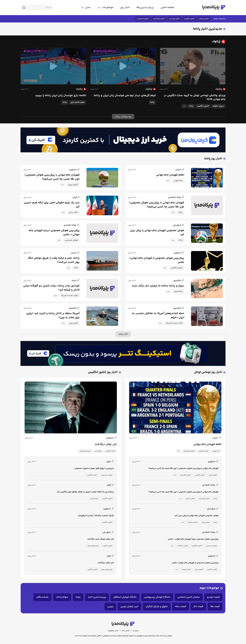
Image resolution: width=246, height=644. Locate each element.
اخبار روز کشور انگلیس (103, 372)
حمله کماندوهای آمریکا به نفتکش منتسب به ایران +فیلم (158, 316)
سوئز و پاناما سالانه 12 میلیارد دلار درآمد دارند (158, 286)
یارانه (78, 597)
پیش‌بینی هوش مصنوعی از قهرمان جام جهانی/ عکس (157, 260)
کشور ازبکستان (159, 19)
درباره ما (136, 631)
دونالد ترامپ (94, 499)
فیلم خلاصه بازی (78, 102)
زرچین (110, 607)
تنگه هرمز (178, 291)
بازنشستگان (42, 597)
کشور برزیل (73, 185)
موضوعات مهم (209, 588)
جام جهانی (178, 181)
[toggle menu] (105, 7)
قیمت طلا (215, 607)
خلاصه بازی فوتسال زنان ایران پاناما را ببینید (61, 96)
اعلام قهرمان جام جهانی (170, 175)
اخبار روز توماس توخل (208, 372)
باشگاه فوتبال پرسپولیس (157, 597)
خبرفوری (112, 438)
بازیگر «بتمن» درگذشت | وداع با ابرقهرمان (96, 516)
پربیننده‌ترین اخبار (97, 597)
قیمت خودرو (213, 597)
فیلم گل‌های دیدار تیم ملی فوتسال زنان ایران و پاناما (125, 96)
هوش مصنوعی (143, 19)
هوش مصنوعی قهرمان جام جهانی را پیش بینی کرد (157, 233)
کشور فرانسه (186, 570)
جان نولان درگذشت (106, 444)
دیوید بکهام (218, 106)
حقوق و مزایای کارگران (157, 607)
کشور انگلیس (189, 19)
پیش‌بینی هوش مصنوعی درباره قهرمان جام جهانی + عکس (54, 233)
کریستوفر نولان (85, 451)
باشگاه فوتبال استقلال (125, 597)
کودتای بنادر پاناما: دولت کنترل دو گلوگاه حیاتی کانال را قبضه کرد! (51, 288)
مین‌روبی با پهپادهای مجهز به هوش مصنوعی (94, 468)
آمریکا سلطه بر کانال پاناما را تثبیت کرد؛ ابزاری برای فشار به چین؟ (53, 316)
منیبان (217, 438)
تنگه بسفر (73, 212)
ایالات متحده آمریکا (70, 296)
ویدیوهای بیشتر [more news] (123, 117)
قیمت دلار (198, 607)
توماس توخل (204, 19)
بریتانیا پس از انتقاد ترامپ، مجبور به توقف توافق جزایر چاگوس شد (85, 492)
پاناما (191, 106)
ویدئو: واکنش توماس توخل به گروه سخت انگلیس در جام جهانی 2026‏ (195, 97)
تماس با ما (126, 631)
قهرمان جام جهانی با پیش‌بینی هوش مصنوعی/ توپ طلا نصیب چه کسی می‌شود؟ (52, 177)
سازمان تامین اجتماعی (189, 597)
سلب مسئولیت (113, 631)
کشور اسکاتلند (182, 546)
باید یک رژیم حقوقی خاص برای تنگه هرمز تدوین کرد (52, 205)
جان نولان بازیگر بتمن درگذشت (101, 539)
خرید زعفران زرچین (129, 607)
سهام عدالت (62, 597)
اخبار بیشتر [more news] (123, 334)
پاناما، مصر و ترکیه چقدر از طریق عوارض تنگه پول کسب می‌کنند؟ (54, 260)
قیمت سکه (181, 607)
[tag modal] (184, 106)
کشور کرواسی (174, 19)
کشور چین (73, 323)
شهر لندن (98, 451)
